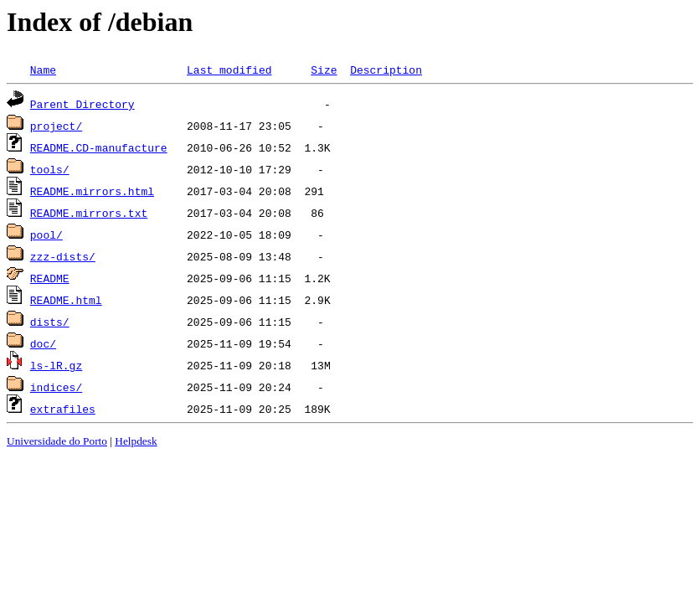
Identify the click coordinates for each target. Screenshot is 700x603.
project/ (56, 126)
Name (43, 70)
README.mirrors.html (92, 191)
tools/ (50, 169)
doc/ (43, 343)
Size (324, 70)
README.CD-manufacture (99, 147)
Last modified (229, 70)
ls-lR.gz (56, 365)
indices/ (56, 387)
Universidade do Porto (57, 441)
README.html (66, 300)
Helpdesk (136, 441)
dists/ (50, 322)
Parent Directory (82, 104)
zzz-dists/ (63, 256)
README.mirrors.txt (89, 213)
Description (386, 70)
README (50, 278)
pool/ (46, 234)
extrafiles (63, 409)
